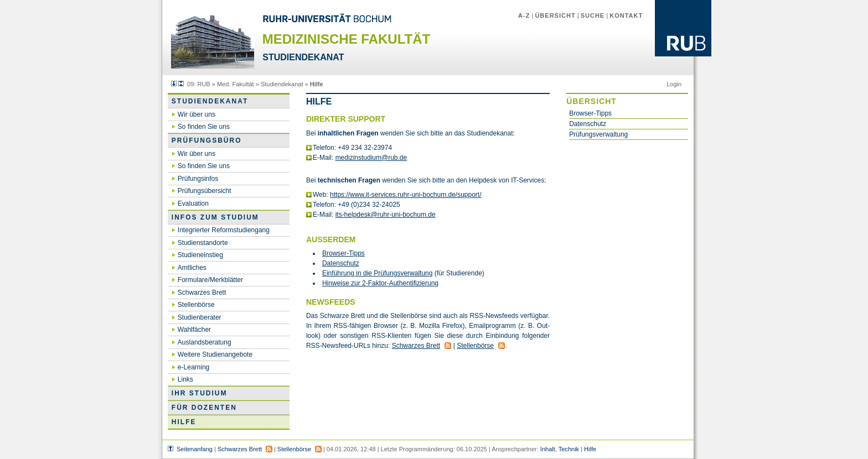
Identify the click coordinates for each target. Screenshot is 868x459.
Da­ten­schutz (341, 263)
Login (674, 84)
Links (185, 379)
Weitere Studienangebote (215, 354)
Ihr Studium (200, 393)
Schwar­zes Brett (416, 346)
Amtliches (192, 268)
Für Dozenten (204, 408)
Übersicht (555, 15)
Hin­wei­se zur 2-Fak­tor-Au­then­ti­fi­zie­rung (380, 283)
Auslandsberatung (205, 342)
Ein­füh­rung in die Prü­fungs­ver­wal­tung (377, 273)
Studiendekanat (282, 84)
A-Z (524, 15)
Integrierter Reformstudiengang (224, 230)
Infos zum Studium (215, 217)
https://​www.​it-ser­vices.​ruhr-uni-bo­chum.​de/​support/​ (405, 195)
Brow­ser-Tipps (343, 253)
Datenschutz (588, 124)
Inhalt (548, 449)
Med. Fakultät (236, 84)
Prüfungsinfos (198, 179)
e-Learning (193, 367)
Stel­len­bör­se (475, 346)
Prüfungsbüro (207, 140)
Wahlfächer (194, 330)
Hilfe (184, 422)
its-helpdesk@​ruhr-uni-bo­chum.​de (386, 215)
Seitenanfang (195, 449)
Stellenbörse (196, 305)
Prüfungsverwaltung (598, 134)
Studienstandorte (203, 243)
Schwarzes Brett (202, 293)
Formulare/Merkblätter (210, 280)
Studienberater (200, 317)
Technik (569, 449)
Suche (593, 15)
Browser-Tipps (590, 113)
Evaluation (193, 204)
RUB (203, 84)
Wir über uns (197, 114)
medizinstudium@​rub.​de (371, 158)
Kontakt (626, 15)
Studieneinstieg (200, 255)
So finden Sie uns (204, 127)
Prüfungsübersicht (205, 191)
